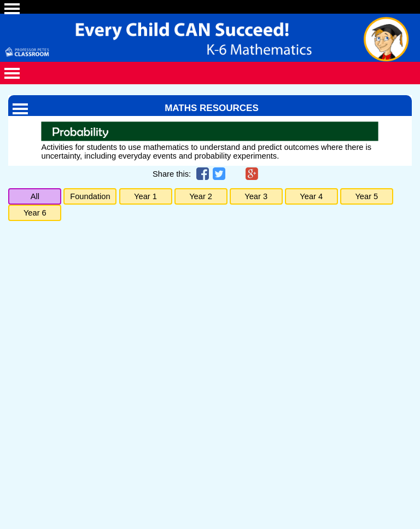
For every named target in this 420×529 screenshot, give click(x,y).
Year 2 (201, 196)
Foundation (90, 196)
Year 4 (311, 196)
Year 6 (35, 213)
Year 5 (366, 196)
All (35, 196)
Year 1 (145, 196)
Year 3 (256, 196)
